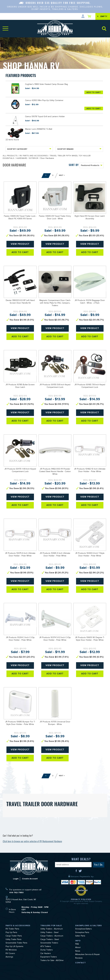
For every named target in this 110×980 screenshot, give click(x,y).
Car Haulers (46, 954)
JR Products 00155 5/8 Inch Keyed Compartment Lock (55, 386)
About (78, 948)
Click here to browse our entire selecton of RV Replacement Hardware (32, 841)
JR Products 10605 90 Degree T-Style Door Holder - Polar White (90, 639)
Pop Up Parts (11, 933)
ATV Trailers (46, 947)
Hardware (22, 159)
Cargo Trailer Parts (14, 936)
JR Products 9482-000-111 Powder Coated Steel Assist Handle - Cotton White (55, 472)
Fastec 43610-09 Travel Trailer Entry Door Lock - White (55, 218)
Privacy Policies (81, 899)
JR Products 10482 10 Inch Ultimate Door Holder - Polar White (90, 471)
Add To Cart (94, 92)
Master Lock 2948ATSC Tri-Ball (39, 129)
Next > (62, 175)
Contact (80, 963)
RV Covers (10, 954)
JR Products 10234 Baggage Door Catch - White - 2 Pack (90, 302)
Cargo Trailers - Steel (50, 940)
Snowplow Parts (82, 933)
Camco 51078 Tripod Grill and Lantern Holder (45, 117)
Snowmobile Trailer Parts (16, 943)
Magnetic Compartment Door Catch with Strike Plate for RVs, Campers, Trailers (55, 303)
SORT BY (74, 165)
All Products (10, 156)
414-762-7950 (16, 893)
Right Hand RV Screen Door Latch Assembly (90, 218)
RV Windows (11, 950)
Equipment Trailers (49, 957)
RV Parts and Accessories (34, 156)
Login (16, 879)
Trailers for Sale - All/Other (52, 961)
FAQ (77, 944)
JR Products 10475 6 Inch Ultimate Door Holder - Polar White (20, 555)
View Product (20, 244)
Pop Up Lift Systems (14, 947)
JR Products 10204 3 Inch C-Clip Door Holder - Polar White (20, 639)
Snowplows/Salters (84, 929)
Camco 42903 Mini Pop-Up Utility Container (44, 101)
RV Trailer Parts (12, 929)
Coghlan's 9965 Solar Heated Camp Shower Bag (46, 85)
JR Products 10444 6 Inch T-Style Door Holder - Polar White (90, 555)
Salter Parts (80, 936)
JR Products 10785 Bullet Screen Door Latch (20, 386)
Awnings (9, 957)
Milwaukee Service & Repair (88, 955)
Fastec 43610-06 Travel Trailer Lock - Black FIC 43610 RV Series (20, 218)
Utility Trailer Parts (14, 940)
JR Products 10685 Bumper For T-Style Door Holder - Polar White (20, 723)
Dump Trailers (47, 950)
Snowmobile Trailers (49, 943)
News (78, 951)
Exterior (34, 159)
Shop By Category (29, 149)
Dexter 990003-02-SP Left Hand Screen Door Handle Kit (20, 302)
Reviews (79, 958)
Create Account (30, 879)
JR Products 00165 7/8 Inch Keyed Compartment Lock (90, 386)
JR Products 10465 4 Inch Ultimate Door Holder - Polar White (55, 555)
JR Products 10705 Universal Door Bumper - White (55, 723)
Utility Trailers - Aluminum (52, 929)
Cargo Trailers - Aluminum (52, 936)
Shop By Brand (79, 149)
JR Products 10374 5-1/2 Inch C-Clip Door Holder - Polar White (55, 639)
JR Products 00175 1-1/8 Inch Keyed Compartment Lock (20, 471)
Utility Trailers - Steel (49, 933)
